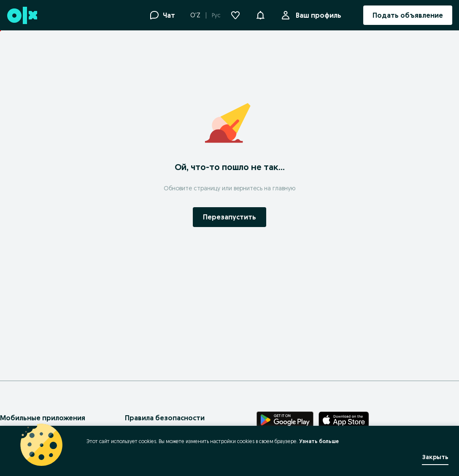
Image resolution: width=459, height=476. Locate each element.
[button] (260, 14)
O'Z (195, 15)
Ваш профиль (317, 15)
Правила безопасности (165, 418)
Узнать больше (319, 441)
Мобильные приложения (43, 418)
